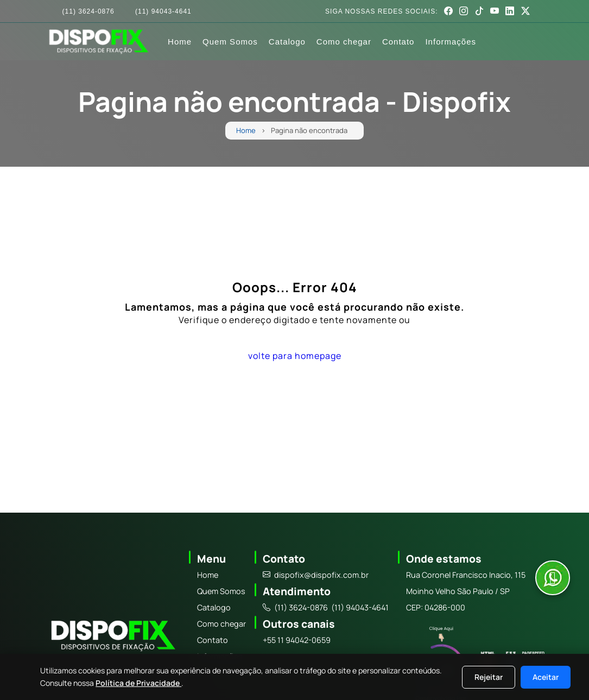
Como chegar (344, 42)
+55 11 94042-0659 (297, 640)
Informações (451, 42)
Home (180, 42)
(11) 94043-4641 (163, 11)
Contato (398, 42)
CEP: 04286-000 (436, 607)
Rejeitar (489, 677)
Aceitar (546, 677)
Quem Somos (230, 42)
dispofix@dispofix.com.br (316, 575)
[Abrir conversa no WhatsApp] (553, 578)
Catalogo (287, 42)
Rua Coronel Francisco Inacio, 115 (466, 575)
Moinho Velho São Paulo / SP (458, 591)
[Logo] (112, 638)
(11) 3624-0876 (88, 11)
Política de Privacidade (138, 683)
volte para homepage (295, 356)
